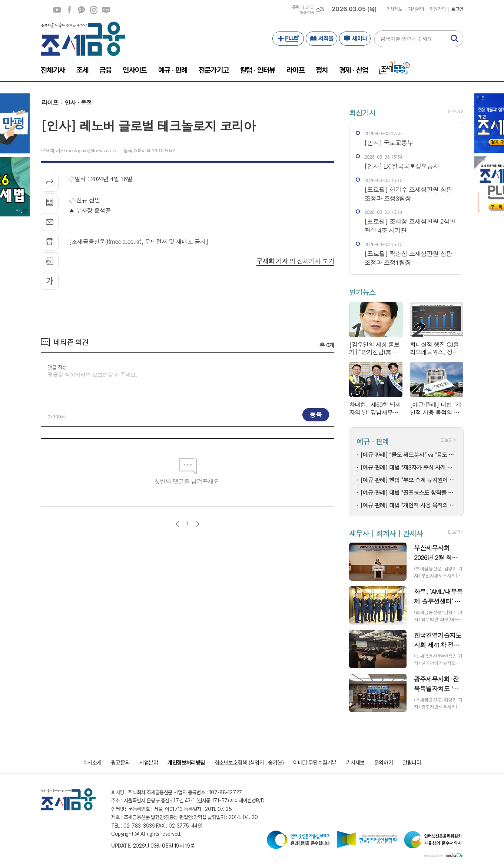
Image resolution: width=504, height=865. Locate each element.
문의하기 (384, 763)
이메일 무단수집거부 (315, 763)
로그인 (457, 9)
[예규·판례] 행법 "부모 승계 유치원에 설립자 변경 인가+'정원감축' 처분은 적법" (408, 480)
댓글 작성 (57, 367)
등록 (316, 414)
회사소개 (92, 763)
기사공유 (50, 183)
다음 (198, 524)
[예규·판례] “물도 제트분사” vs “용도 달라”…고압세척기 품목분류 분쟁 (408, 455)
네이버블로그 (106, 10)
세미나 (355, 39)
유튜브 (57, 10)
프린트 (50, 242)
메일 (50, 222)
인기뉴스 (362, 292)
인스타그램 (94, 10)
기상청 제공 (306, 13)
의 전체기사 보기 (295, 261)
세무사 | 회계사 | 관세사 (386, 533)
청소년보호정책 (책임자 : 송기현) (249, 763)
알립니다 (412, 763)
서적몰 (321, 39)
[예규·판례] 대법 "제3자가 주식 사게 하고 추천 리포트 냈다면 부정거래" (408, 467)
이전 (177, 524)
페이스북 (69, 10)
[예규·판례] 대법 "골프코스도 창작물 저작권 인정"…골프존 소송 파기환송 (408, 492)
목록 (50, 202)
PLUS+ (288, 39)
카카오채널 (82, 10)
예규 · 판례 (373, 441)
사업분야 (149, 763)
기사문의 (416, 9)
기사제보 (394, 9)
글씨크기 (50, 281)
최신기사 (362, 112)
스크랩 (50, 261)
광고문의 (120, 763)
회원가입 (438, 9)
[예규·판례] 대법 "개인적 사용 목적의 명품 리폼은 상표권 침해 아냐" (408, 505)
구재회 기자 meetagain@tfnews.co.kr (78, 150)
